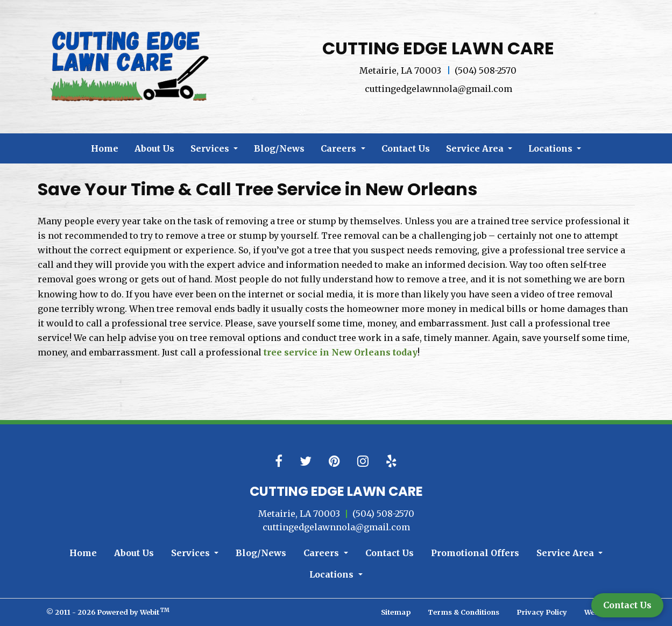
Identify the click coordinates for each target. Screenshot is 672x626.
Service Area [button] (476, 148)
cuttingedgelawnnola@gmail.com (438, 89)
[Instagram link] (363, 462)
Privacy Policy (542, 612)
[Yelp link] (391, 462)
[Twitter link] (306, 462)
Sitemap (396, 612)
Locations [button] (551, 148)
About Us (154, 148)
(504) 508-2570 (486, 70)
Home (105, 148)
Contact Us (406, 148)
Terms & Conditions (464, 612)
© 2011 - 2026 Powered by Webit (108, 612)
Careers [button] (339, 148)
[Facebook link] (279, 462)
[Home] (132, 65)
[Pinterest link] (334, 462)
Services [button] (211, 148)
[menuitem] (105, 148)
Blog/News (279, 148)
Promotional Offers (475, 553)
